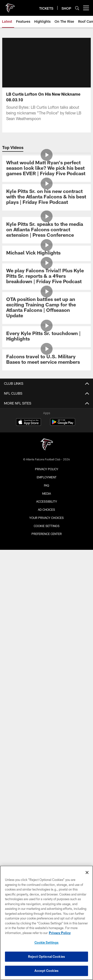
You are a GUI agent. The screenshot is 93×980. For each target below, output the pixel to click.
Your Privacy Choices (46, 518)
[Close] (87, 873)
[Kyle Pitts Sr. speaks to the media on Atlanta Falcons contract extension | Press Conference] (46, 230)
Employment (47, 477)
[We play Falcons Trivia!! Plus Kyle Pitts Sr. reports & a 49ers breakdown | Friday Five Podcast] (46, 277)
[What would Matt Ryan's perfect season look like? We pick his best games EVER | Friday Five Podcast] (46, 169)
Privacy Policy (47, 469)
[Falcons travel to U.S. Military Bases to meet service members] (46, 360)
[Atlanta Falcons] (47, 445)
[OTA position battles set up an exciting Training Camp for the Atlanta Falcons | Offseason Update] (46, 308)
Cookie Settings (47, 526)
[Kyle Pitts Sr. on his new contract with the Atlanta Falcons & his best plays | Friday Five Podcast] (46, 197)
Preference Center (47, 534)
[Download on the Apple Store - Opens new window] (29, 423)
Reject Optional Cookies (46, 957)
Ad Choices (46, 510)
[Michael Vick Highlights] (46, 253)
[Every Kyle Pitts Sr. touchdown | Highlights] (46, 337)
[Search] (77, 8)
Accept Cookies (46, 971)
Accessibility (47, 501)
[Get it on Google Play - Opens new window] (63, 424)
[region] (46, 923)
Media (46, 493)
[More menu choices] (86, 8)
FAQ (46, 485)
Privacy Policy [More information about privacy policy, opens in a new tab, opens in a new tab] (60, 933)
